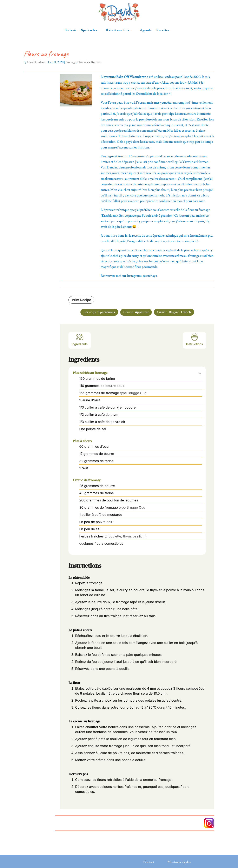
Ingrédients (80, 339)
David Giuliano (37, 62)
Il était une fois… (119, 30)
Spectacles (89, 30)
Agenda (146, 30)
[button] (200, 373)
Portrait (71, 30)
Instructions (194, 339)
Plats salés (84, 62)
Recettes (163, 30)
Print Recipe (81, 300)
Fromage (71, 62)
